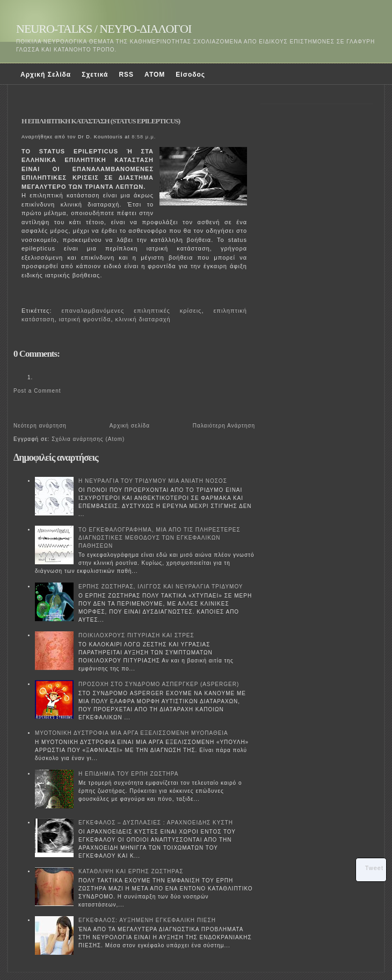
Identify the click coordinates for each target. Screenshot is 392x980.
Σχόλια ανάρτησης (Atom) (88, 439)
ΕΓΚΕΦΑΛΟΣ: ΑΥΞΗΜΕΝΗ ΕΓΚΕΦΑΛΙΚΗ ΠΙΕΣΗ (147, 920)
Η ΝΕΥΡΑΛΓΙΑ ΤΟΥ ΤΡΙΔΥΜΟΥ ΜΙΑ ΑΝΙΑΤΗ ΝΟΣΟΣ (153, 481)
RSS (126, 75)
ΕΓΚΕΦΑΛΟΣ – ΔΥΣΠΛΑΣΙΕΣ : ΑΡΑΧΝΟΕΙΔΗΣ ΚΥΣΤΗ (156, 823)
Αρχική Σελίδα (46, 75)
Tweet (374, 868)
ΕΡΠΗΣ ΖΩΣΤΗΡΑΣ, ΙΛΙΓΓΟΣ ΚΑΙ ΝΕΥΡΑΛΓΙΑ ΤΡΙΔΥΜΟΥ (161, 587)
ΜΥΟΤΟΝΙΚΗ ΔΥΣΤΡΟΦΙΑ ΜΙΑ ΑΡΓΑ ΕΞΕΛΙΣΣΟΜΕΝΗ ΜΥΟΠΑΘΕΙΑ (132, 733)
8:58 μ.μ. (144, 137)
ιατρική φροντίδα (85, 319)
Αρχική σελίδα (130, 426)
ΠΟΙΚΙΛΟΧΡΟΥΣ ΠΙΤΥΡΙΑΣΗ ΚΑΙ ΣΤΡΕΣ (136, 635)
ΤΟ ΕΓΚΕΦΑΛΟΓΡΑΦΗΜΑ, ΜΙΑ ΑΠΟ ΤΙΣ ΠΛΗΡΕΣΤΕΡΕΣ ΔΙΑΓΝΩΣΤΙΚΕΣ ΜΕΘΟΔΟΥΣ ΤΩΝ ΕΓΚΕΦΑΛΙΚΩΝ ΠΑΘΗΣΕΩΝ (159, 538)
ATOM (155, 75)
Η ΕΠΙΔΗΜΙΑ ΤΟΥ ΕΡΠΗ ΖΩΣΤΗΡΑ (128, 774)
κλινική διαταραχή (143, 319)
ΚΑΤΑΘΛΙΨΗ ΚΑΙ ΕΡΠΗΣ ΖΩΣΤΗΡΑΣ (131, 871)
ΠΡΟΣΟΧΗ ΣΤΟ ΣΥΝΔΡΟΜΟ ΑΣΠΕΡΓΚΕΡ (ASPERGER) (159, 684)
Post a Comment (37, 391)
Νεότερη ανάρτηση (40, 426)
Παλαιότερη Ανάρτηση (224, 426)
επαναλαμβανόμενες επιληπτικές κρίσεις (131, 311)
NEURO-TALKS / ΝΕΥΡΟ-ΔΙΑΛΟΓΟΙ (104, 29)
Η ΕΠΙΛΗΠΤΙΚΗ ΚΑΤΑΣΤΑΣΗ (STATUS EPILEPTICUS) (101, 121)
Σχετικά (95, 75)
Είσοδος (190, 75)
